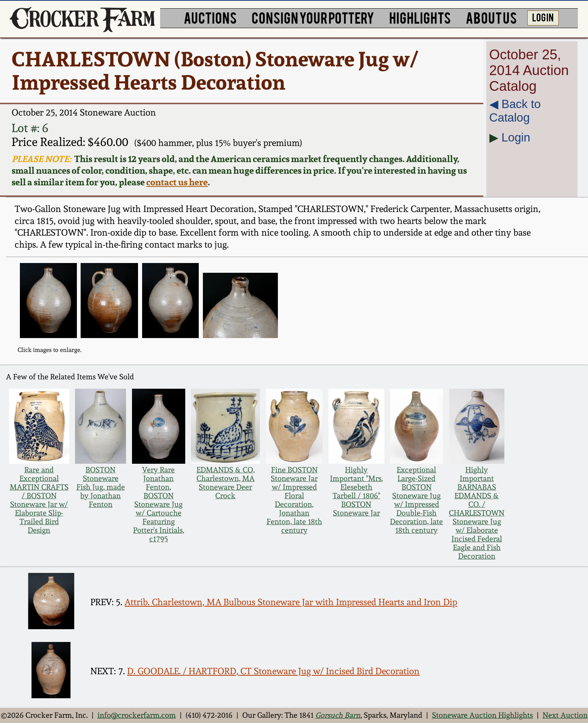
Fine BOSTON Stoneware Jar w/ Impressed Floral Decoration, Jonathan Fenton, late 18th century (294, 500)
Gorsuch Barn (338, 715)
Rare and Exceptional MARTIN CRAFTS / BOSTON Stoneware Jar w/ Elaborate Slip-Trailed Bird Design (39, 500)
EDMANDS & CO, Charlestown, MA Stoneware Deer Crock (226, 483)
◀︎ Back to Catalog (515, 111)
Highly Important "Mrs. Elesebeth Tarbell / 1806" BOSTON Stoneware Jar (356, 492)
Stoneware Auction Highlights (482, 715)
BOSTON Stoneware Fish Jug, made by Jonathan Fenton (101, 487)
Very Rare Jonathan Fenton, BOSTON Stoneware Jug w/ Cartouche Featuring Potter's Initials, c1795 (159, 504)
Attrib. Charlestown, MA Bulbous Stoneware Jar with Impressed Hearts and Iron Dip (291, 602)
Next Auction (565, 715)
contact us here (177, 182)
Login (516, 138)
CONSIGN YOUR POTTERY (313, 17)
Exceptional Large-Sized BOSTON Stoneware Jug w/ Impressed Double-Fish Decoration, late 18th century (416, 500)
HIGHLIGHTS (420, 17)
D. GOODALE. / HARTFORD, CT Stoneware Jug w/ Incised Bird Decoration (273, 671)
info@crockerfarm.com (137, 715)
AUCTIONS (210, 17)
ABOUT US (491, 17)
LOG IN (543, 17)
